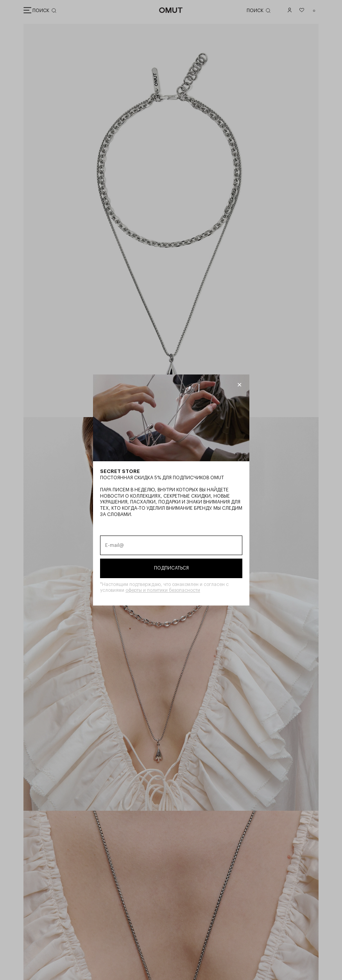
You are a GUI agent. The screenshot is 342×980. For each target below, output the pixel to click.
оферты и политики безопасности (163, 590)
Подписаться (171, 568)
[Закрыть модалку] (239, 385)
